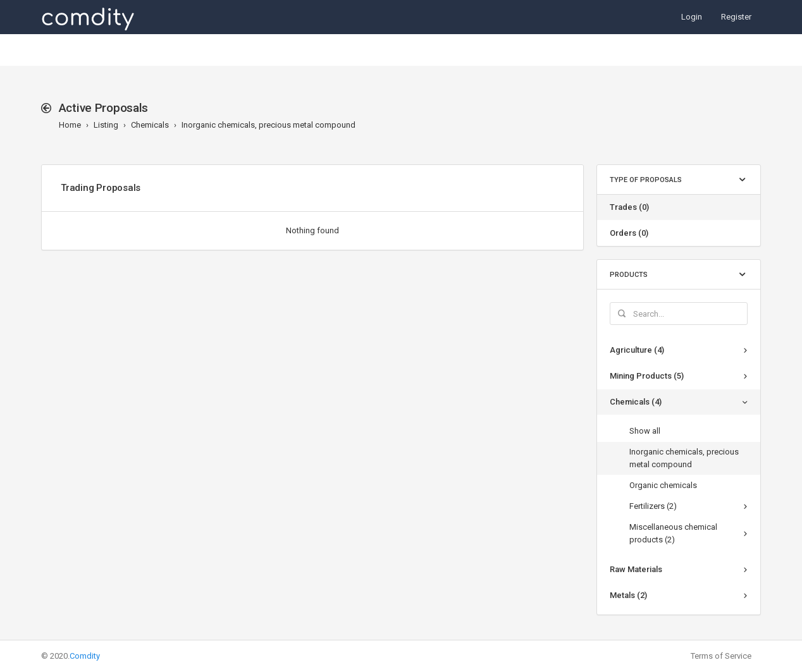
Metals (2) (628, 595)
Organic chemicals (663, 485)
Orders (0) (629, 233)
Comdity (85, 656)
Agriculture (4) (637, 350)
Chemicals (150, 125)
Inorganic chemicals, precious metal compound (268, 125)
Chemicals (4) (636, 402)
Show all (645, 431)
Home (70, 125)
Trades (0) (629, 207)
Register (736, 17)
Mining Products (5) (647, 376)
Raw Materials (636, 569)
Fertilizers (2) (653, 506)
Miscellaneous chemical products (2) (673, 533)
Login (692, 17)
